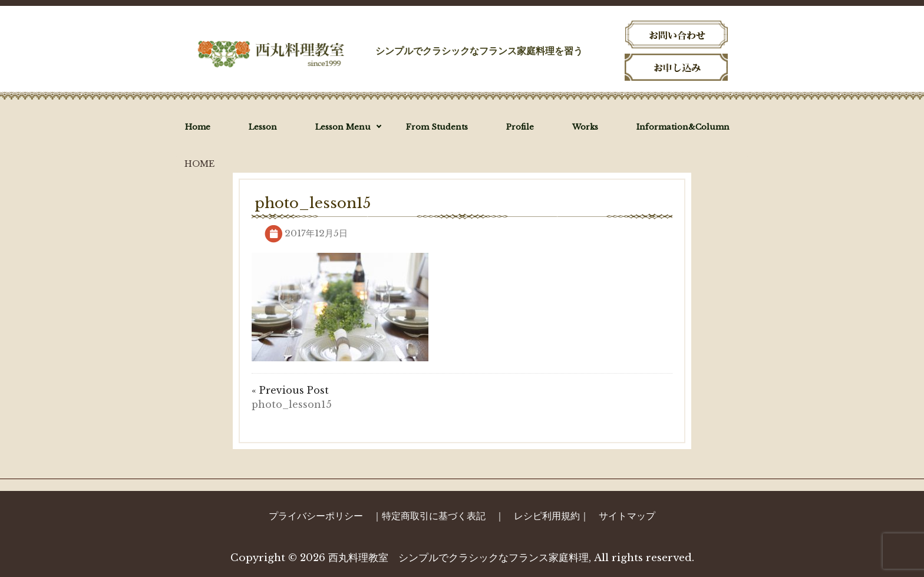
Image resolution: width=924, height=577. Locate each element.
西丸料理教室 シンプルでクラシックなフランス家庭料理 (458, 558)
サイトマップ (627, 516)
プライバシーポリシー (316, 516)
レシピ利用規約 (547, 516)
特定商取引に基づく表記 (434, 516)
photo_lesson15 (292, 404)
